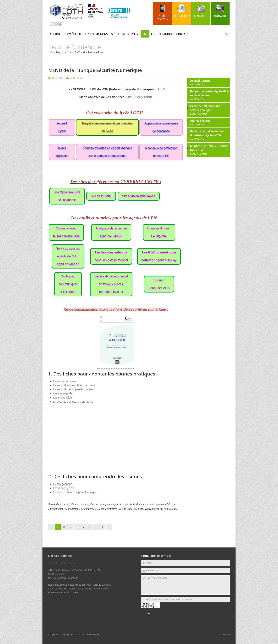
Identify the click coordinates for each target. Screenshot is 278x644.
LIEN (162, 89)
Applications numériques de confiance (161, 127)
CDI (153, 34)
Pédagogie (166, 34)
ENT (145, 34)
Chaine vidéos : (66, 232)
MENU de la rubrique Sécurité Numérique (95, 70)
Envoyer (147, 614)
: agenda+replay (159, 256)
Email (52, 24)
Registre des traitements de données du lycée (107, 127)
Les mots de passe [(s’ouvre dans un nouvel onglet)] (64, 381)
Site (139, 196)
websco (226, 635)
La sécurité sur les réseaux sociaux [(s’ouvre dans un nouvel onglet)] (74, 385)
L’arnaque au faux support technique (75, 492)
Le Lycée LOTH (73, 34)
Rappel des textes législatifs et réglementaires (210, 93)
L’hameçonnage (63, 484)
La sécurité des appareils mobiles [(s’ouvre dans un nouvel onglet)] (73, 389)
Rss (56, 24)
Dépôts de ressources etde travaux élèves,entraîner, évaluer (111, 284)
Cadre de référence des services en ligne (205, 108)
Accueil (55, 34)
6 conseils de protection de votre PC (161, 152)
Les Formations (97, 34)
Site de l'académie (67, 196)
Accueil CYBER (200, 81)
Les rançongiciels (64, 488)
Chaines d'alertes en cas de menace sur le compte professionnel (107, 152)
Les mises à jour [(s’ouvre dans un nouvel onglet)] (63, 398)
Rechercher (226, 34)
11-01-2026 (57, 78)
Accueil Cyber (62, 127)
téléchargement (140, 97)
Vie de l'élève (131, 34)
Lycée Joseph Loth (72, 635)
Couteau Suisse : (159, 232)
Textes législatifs (62, 152)
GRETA (115, 34)
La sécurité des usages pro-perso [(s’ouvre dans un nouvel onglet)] (73, 402)
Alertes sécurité (200, 121)
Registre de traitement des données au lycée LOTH (207, 133)
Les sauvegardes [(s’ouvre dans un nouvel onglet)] (63, 393)
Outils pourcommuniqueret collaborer (68, 284)
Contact (183, 34)
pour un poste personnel (111, 256)
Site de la (101, 196)
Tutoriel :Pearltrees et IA (159, 284)
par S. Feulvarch (77, 78)
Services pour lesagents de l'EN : (68, 256)
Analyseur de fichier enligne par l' (111, 232)
